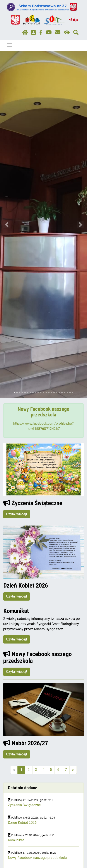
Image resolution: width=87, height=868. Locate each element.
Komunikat (16, 840)
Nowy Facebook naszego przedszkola (37, 858)
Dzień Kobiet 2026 (22, 823)
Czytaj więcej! (17, 514)
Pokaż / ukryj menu (10, 44)
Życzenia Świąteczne (24, 805)
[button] (7, 225)
